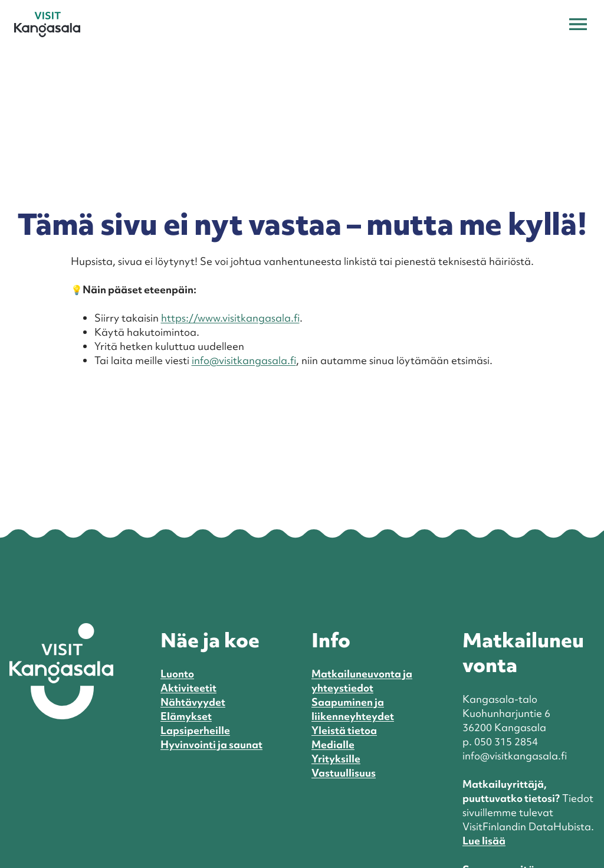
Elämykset (186, 716)
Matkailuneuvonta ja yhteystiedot (362, 681)
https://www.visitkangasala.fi (230, 318)
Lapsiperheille (195, 730)
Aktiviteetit (188, 688)
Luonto (177, 674)
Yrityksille (336, 759)
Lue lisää (484, 841)
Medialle (333, 744)
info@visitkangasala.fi (244, 360)
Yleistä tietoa (344, 730)
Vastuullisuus (344, 773)
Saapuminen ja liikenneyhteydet (353, 709)
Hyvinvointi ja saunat (211, 744)
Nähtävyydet (193, 702)
